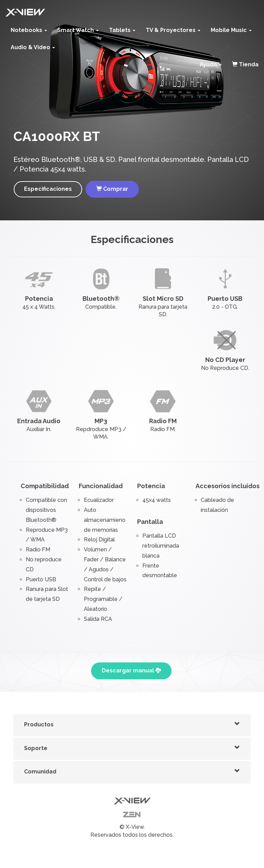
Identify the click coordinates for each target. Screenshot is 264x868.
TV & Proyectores (173, 30)
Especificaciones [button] (48, 189)
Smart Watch (78, 30)
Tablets (122, 30)
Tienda (245, 64)
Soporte (36, 748)
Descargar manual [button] (131, 671)
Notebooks (29, 30)
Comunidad (40, 772)
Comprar (112, 189)
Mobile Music (231, 30)
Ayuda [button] (211, 64)
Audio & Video (33, 47)
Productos (39, 724)
